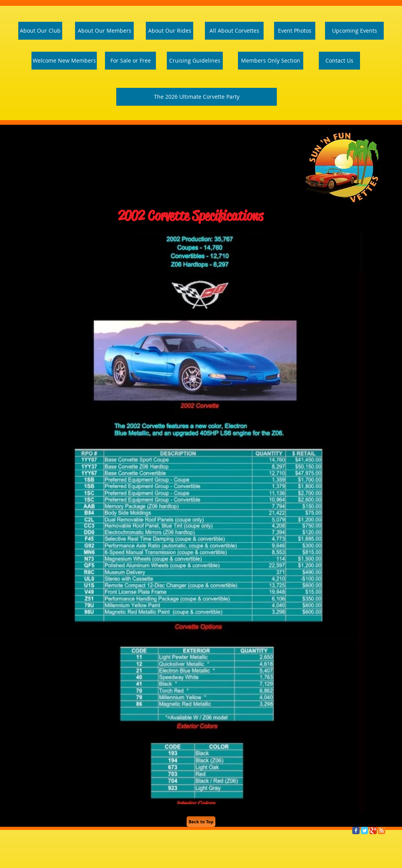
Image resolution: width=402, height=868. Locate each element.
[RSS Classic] (382, 830)
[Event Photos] (295, 31)
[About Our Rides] (170, 31)
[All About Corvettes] (234, 31)
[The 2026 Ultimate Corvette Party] (197, 97)
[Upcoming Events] (354, 31)
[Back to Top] (201, 822)
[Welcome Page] (64, 61)
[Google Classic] (373, 830)
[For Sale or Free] (130, 61)
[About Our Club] (40, 31)
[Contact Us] (339, 61)
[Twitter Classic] (364, 830)
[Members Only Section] (271, 61)
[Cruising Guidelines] (195, 61)
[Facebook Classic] (356, 830)
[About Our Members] (104, 31)
